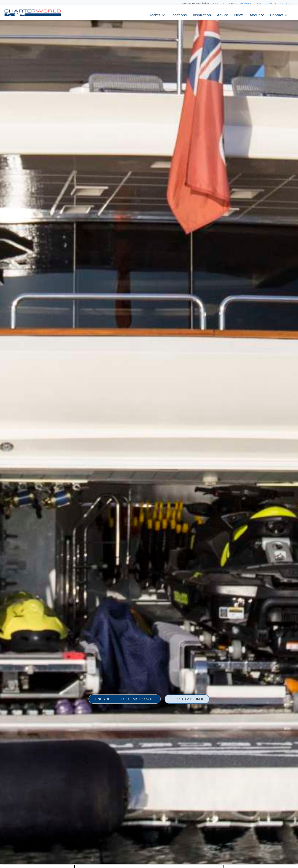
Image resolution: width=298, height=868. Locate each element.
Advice (223, 15)
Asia (259, 3)
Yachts (155, 15)
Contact (277, 15)
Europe (232, 3)
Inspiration (202, 15)
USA (216, 3)
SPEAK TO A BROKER (187, 699)
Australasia (286, 3)
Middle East (246, 3)
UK (223, 3)
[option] (149, 434)
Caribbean (270, 3)
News (239, 15)
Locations (179, 15)
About (255, 15)
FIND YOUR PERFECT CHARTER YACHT (125, 699)
